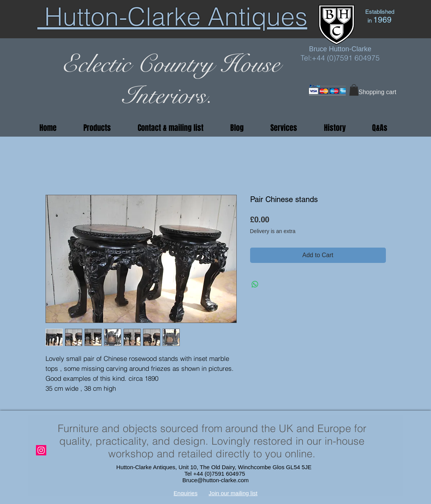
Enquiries (186, 493)
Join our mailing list (233, 493)
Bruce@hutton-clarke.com (216, 480)
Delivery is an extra (273, 231)
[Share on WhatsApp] (255, 284)
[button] (354, 90)
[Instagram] (41, 450)
